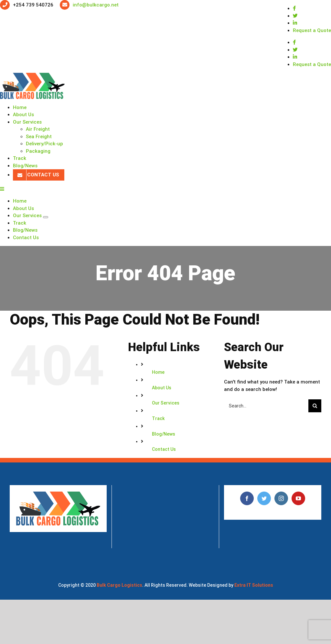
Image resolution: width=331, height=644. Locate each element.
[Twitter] (264, 498)
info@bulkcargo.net (96, 5)
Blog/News (164, 434)
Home (158, 372)
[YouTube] (298, 498)
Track (158, 418)
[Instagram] (281, 498)
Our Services (166, 403)
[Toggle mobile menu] (2, 189)
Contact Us (164, 449)
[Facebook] (247, 498)
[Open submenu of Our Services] (46, 217)
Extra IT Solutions (254, 585)
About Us (162, 388)
